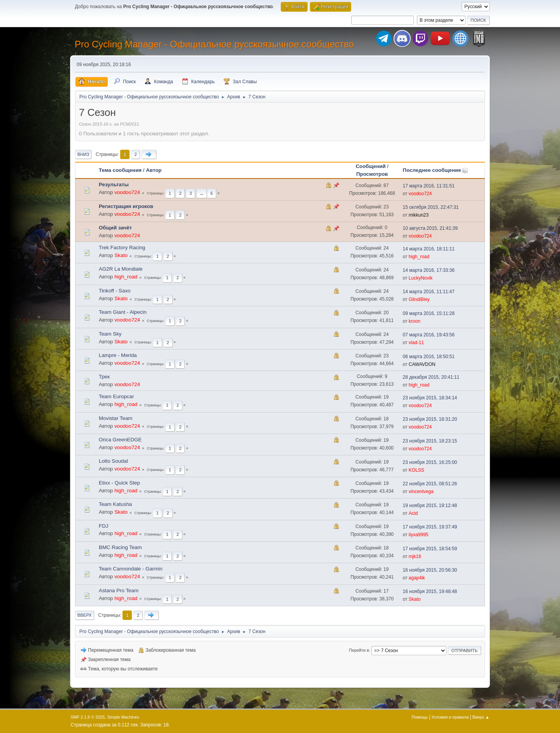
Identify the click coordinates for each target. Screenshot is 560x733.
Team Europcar (116, 396)
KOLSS (416, 470)
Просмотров (372, 174)
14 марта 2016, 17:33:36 (429, 270)
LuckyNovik (421, 278)
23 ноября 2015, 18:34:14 (430, 398)
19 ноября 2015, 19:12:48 (430, 506)
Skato (121, 255)
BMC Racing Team (120, 547)
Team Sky (110, 334)
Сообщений (370, 166)
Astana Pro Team (119, 590)
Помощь (420, 717)
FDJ (103, 526)
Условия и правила (450, 717)
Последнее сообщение (436, 170)
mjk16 (415, 556)
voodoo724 (127, 192)
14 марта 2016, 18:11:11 (429, 249)
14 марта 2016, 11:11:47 (429, 292)
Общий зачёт (115, 228)
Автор (154, 170)
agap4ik (417, 578)
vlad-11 (416, 343)
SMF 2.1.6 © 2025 (88, 717)
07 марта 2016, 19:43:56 (429, 335)
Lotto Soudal (113, 461)
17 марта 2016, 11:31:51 (429, 186)
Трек (104, 377)
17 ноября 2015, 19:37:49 (430, 527)
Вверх (85, 615)
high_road (419, 257)
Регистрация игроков (126, 206)
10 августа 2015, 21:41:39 (430, 228)
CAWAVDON (422, 364)
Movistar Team (115, 418)
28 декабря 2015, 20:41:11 (431, 377)
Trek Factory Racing (122, 248)
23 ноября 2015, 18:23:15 (430, 441)
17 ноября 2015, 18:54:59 (430, 549)
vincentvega (421, 492)
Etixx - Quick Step (119, 483)
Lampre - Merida (118, 355)
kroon (415, 321)
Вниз (83, 154)
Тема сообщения (120, 170)
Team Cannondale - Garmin (131, 569)
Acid (413, 513)
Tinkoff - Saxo (115, 291)
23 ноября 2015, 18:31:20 (430, 419)
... (202, 193)
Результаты (114, 185)
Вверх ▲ (481, 717)
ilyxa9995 (419, 535)
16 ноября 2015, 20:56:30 (430, 570)
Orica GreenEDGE (120, 440)
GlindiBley (419, 299)
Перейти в (359, 650)
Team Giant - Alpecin (123, 312)
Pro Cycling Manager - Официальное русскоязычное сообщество (214, 44)
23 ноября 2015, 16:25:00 (430, 462)
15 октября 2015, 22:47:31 (431, 207)
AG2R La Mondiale (121, 269)
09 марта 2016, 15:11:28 (429, 313)
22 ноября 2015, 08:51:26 (430, 484)
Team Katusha (115, 504)
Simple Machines (123, 717)
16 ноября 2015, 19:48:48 (430, 591)
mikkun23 (419, 215)
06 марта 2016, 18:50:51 (429, 357)
